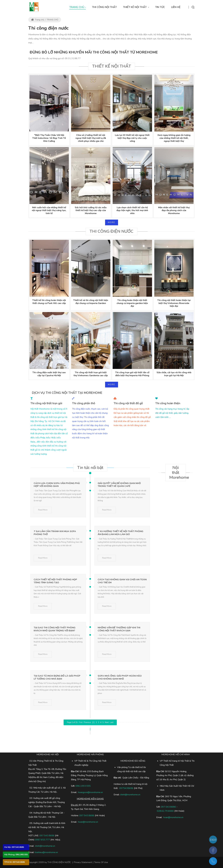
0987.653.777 (42, 840)
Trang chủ (38, 20)
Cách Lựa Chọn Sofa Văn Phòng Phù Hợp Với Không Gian (57, 485)
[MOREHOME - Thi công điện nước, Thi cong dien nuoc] (34, 7)
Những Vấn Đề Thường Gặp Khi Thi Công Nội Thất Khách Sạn (119, 629)
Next (107, 722)
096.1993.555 (83, 786)
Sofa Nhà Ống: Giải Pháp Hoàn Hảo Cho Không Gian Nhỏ (120, 677)
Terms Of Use (101, 862)
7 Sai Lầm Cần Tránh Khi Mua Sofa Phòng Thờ (55, 533)
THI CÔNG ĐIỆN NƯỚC (59, 862)
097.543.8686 (47, 836)
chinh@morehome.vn (45, 846)
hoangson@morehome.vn (90, 792)
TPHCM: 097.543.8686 (15, 862)
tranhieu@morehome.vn (46, 852)
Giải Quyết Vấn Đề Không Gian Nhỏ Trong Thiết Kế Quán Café (119, 485)
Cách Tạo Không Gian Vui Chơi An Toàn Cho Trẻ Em (122, 581)
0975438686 (126, 788)
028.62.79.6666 (165, 811)
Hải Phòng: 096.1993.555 (16, 855)
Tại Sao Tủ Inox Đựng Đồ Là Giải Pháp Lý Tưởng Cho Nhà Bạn (57, 677)
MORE (112, 222)
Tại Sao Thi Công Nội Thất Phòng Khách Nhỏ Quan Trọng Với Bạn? (55, 629)
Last (112, 722)
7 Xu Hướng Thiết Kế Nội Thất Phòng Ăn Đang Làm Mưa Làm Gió (120, 533)
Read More (43, 510)
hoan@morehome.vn (88, 822)
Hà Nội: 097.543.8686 (14, 847)
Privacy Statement (83, 862)
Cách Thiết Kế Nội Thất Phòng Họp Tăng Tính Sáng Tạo (55, 581)
